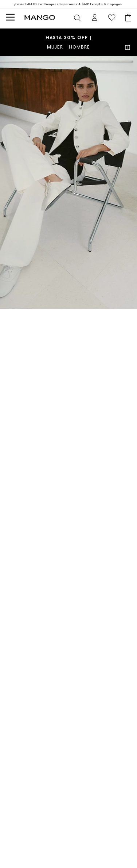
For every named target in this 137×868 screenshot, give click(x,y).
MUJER (55, 47)
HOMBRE (79, 47)
